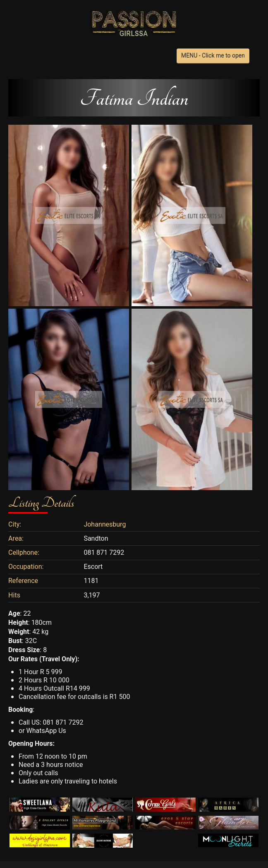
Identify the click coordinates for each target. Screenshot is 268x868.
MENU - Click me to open (213, 56)
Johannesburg (105, 525)
